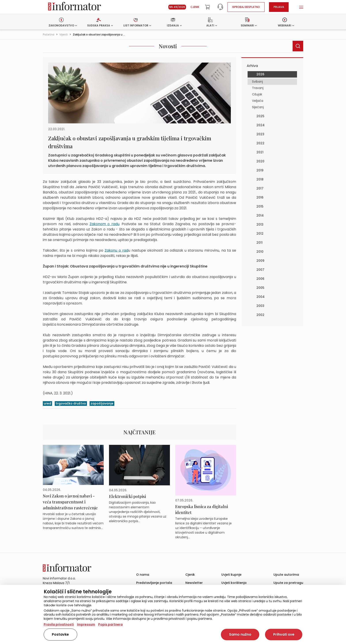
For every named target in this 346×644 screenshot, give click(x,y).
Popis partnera (110, 624)
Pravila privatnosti (59, 624)
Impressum (86, 624)
